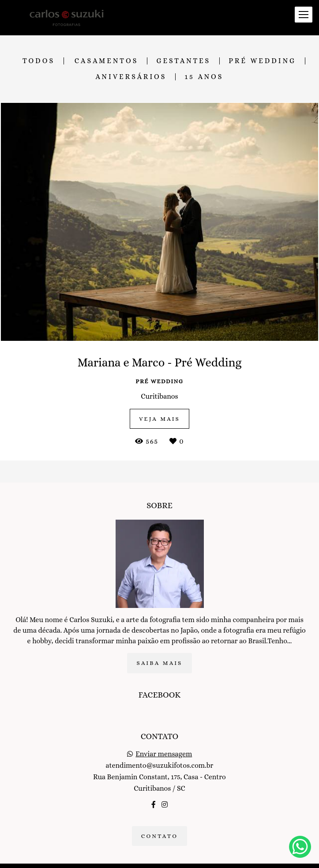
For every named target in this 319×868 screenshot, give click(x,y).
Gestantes (183, 61)
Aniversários (131, 77)
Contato (160, 826)
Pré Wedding (262, 61)
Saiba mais (159, 653)
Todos (39, 61)
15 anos (204, 77)
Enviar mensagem (164, 744)
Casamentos (107, 61)
